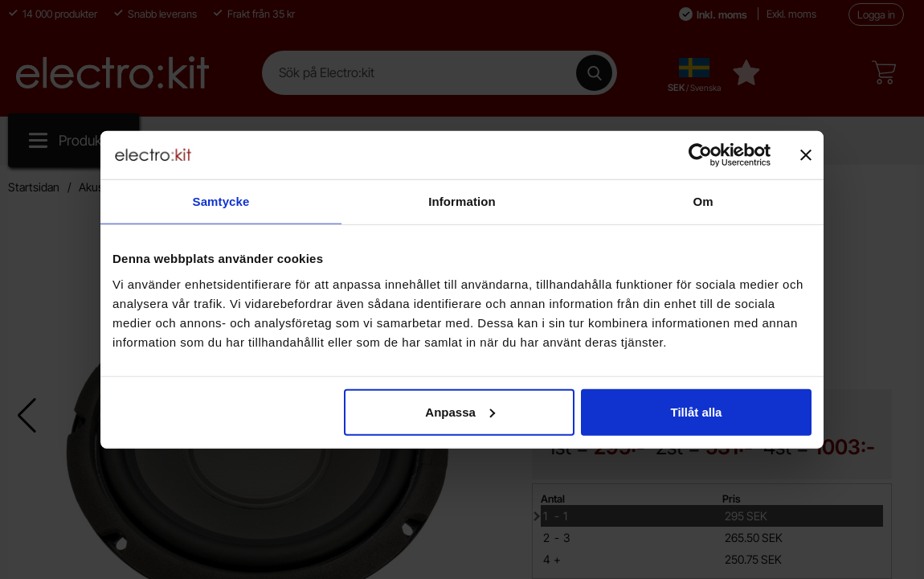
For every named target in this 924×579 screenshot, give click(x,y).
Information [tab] (462, 201)
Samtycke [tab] (221, 201)
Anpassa (460, 411)
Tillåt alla (696, 411)
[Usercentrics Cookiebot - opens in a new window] (700, 155)
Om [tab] (703, 201)
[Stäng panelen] (806, 155)
